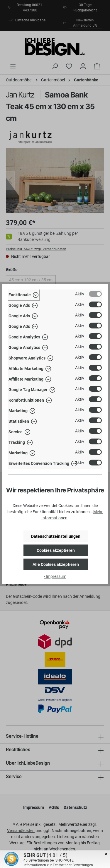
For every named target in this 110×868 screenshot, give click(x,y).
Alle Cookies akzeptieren (56, 564)
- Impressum (55, 576)
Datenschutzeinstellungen (56, 536)
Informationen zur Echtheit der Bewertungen (58, 865)
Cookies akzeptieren (56, 550)
